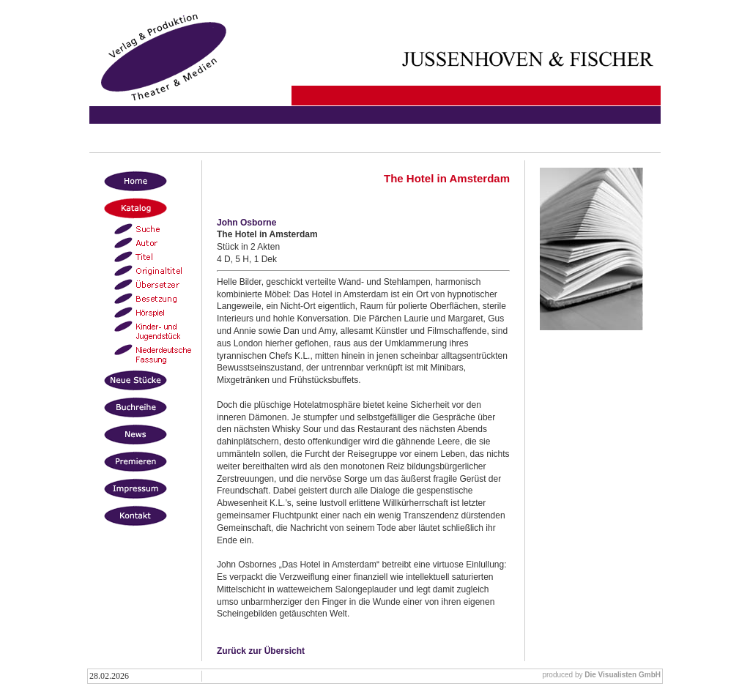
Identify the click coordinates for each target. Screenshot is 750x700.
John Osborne (246, 223)
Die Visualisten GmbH (623, 675)
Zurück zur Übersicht (261, 651)
